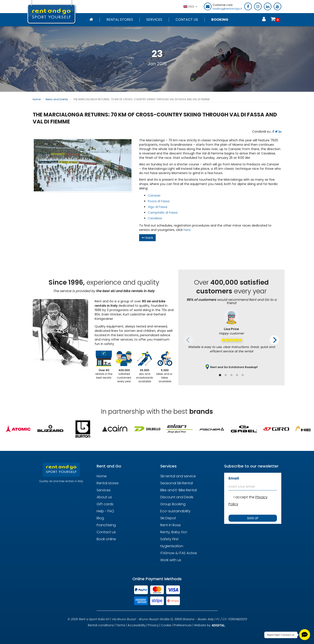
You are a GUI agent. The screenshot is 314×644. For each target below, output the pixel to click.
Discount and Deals (177, 497)
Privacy (153, 625)
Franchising (106, 525)
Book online (106, 539)
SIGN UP (253, 518)
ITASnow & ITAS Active (179, 553)
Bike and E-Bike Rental (178, 490)
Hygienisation (172, 546)
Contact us (106, 532)
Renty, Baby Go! (174, 532)
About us (104, 497)
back (147, 238)
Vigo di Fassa (158, 207)
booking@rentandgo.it (227, 9)
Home (37, 99)
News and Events (57, 99)
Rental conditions (101, 625)
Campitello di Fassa (163, 213)
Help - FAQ (105, 511)
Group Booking (173, 504)
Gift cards (105, 504)
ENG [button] (190, 7)
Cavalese (155, 218)
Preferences (183, 625)
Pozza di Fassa (159, 201)
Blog (100, 518)
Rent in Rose (171, 525)
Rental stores (120, 20)
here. (187, 230)
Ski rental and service (178, 476)
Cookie (166, 625)
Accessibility (137, 625)
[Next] (274, 340)
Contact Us (187, 20)
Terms (121, 625)
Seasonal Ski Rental (177, 483)
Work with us (171, 560)
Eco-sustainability (175, 511)
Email (234, 478)
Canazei (154, 196)
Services (154, 20)
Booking (220, 20)
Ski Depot (168, 518)
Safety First (169, 539)
